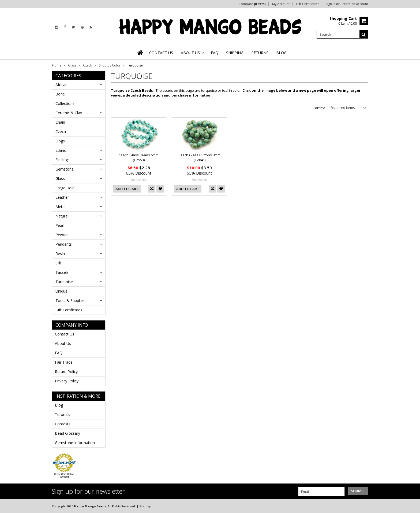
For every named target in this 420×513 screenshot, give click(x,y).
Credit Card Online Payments (64, 475)
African (61, 85)
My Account (281, 4)
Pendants (64, 244)
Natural (62, 216)
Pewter (62, 235)
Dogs (60, 141)
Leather (62, 197)
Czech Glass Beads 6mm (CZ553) (139, 157)
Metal (60, 207)
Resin (60, 254)
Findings (63, 160)
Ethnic (61, 150)
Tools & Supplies (70, 300)
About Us (63, 343)
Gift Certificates (308, 4)
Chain (60, 122)
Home (57, 65)
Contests (63, 424)
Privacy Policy (67, 381)
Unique (61, 291)
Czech (88, 65)
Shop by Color (110, 65)
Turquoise (64, 282)
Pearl (60, 225)
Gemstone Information (75, 443)
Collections (65, 103)
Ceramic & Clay (69, 113)
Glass (72, 65)
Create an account (354, 4)
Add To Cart (127, 189)
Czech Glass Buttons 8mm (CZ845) (199, 157)
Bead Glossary (67, 433)
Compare (252, 4)
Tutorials (63, 414)
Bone (60, 94)
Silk (58, 263)
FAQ (59, 353)
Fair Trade (64, 362)
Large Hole (65, 188)
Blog (59, 405)
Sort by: (319, 108)
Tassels (62, 272)
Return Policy (66, 372)
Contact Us (65, 334)
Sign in (331, 4)
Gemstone (65, 169)
